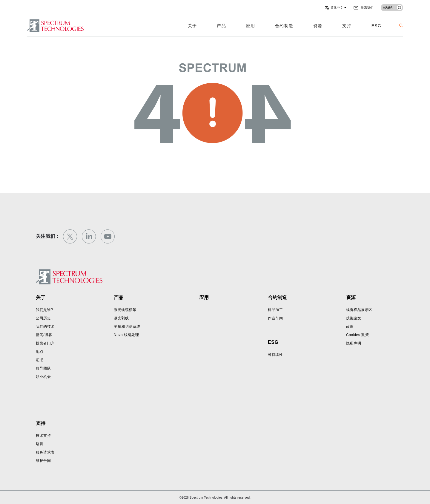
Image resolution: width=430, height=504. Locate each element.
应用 (251, 26)
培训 (40, 444)
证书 (40, 360)
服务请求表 (45, 452)
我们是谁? (44, 310)
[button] (335, 8)
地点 (40, 352)
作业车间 (275, 318)
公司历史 (43, 318)
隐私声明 (354, 343)
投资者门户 (45, 343)
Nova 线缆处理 (126, 335)
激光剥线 (121, 318)
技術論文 (354, 318)
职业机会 (43, 377)
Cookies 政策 (358, 335)
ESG (376, 26)
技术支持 (43, 436)
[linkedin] (89, 236)
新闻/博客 (44, 335)
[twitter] (70, 236)
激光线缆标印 (125, 310)
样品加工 (275, 310)
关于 (192, 26)
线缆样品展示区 (359, 310)
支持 (347, 26)
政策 (350, 327)
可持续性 (275, 355)
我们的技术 (45, 327)
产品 (221, 26)
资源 (318, 26)
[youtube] (108, 236)
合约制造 (284, 26)
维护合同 (43, 461)
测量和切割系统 (127, 327)
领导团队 (43, 368)
